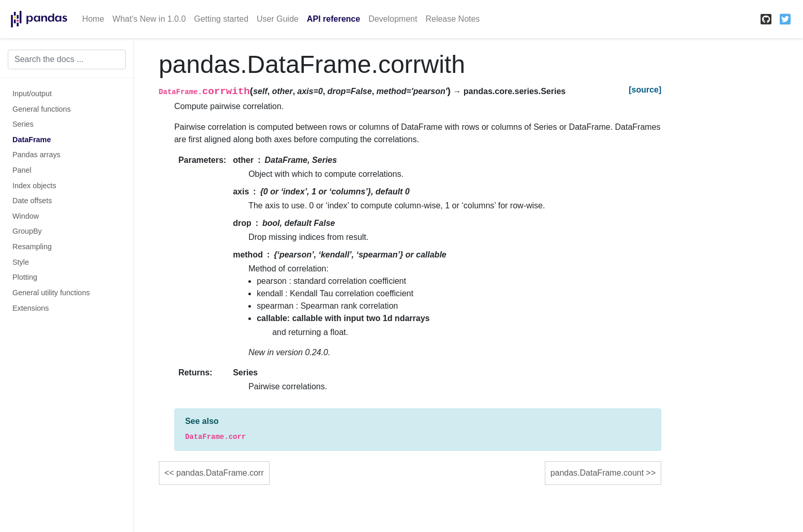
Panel (22, 170)
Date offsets (32, 201)
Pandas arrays (36, 155)
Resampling (32, 247)
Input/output (32, 94)
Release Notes (452, 19)
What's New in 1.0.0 (149, 19)
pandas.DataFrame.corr (220, 473)
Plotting (25, 277)
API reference (333, 19)
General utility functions (51, 293)
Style (21, 262)
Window (26, 216)
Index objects (34, 186)
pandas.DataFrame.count (597, 473)
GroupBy (27, 231)
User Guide (278, 19)
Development (393, 19)
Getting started (221, 19)
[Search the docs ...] (67, 59)
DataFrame (32, 140)
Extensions (31, 308)
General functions (42, 109)
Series (23, 124)
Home (93, 19)
